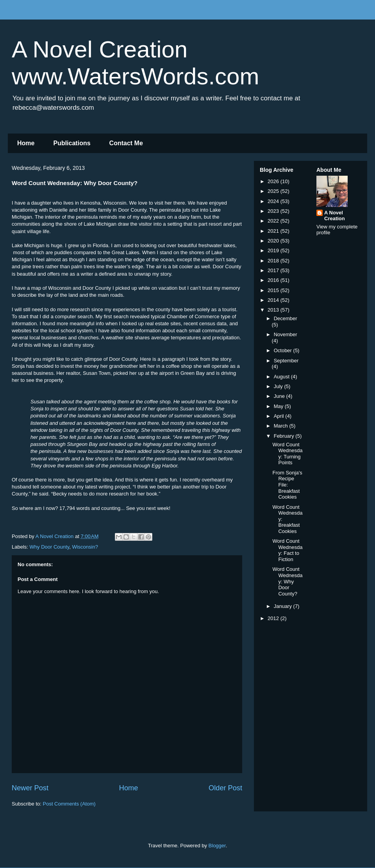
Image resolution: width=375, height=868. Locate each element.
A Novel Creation (335, 216)
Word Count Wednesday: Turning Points (287, 454)
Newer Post (30, 788)
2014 (274, 300)
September (286, 361)
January (284, 606)
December (286, 318)
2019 (274, 250)
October (284, 350)
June (280, 396)
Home (26, 143)
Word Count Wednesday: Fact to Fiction (287, 550)
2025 (274, 191)
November (286, 334)
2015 (274, 290)
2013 (274, 310)
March (282, 426)
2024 (274, 201)
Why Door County (50, 547)
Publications (72, 143)
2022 (274, 221)
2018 (274, 261)
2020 (274, 241)
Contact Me (126, 143)
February (285, 436)
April (280, 416)
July (279, 386)
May (279, 406)
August (282, 377)
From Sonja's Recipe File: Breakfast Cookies (287, 485)
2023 (274, 211)
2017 (274, 270)
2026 (274, 181)
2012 (274, 618)
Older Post (225, 788)
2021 (274, 231)
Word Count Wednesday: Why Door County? (287, 581)
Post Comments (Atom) (69, 804)
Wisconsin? (85, 547)
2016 (274, 280)
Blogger (217, 846)
